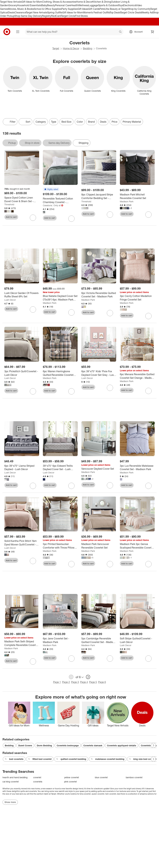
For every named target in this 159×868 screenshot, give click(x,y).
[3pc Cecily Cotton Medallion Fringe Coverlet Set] (137, 298)
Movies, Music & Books (21, 9)
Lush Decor (10, 300)
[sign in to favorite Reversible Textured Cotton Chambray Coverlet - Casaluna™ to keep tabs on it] (71, 219)
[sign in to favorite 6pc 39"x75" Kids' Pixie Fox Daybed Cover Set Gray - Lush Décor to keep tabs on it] (110, 388)
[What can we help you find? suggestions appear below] (74, 32)
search (120, 32)
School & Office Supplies (48, 9)
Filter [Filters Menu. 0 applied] (10, 122)
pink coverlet (70, 782)
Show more (10, 802)
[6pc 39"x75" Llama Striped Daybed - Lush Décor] (22, 468)
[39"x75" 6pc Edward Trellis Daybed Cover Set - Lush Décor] (60, 468)
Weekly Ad (147, 12)
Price (115, 122)
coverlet (37, 777)
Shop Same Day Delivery (28, 16)
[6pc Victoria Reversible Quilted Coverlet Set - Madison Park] (99, 295)
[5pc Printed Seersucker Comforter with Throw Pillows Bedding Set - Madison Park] (60, 546)
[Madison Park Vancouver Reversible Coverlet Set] (99, 546)
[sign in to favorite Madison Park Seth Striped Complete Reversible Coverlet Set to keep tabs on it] (33, 662)
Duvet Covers (25, 745)
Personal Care (63, 5)
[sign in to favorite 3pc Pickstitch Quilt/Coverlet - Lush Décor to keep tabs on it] (33, 391)
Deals (11, 12)
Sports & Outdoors (108, 5)
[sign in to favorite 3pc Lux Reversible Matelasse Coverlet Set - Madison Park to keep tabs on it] (148, 486)
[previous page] (71, 677)
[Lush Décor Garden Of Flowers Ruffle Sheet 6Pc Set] (22, 295)
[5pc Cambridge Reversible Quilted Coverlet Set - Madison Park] (99, 640)
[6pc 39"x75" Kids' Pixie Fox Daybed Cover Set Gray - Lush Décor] (99, 373)
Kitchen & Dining (102, 2)
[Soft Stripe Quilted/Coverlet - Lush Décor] (137, 640)
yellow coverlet (72, 777)
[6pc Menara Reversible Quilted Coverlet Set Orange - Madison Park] (137, 376)
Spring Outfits (55, 12)
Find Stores (81, 16)
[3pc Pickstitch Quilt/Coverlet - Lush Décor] (22, 373)
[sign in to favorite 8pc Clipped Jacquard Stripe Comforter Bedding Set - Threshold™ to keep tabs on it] (110, 215)
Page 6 (102, 682)
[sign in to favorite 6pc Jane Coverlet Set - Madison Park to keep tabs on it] (71, 659)
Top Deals (115, 12)
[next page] (88, 677)
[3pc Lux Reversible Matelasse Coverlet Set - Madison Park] (137, 468)
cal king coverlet (11, 782)
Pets (102, 9)
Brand (91, 122)
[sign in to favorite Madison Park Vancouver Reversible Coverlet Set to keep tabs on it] (110, 564)
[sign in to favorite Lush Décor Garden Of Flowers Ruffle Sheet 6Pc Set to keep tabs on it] (33, 310)
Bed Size (66, 122)
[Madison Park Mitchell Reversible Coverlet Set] (137, 196)
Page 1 (57, 682)
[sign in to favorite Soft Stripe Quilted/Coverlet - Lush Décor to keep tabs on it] (148, 659)
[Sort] (25, 122)
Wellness (83, 5)
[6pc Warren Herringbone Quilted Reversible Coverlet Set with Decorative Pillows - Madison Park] (60, 373)
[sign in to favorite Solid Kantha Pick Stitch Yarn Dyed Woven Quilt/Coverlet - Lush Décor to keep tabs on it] (33, 561)
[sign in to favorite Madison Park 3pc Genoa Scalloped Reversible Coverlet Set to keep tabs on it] (148, 564)
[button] (51, 189)
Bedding (88, 48)
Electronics (129, 5)
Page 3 (75, 682)
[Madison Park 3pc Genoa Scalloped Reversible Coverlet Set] (137, 546)
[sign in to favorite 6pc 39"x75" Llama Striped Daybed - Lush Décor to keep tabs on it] (33, 486)
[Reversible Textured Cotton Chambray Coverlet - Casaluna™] (60, 200)
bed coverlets (14, 759)
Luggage (93, 5)
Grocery (13, 5)
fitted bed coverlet (40, 759)
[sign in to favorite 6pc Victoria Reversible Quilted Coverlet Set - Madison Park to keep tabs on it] (110, 313)
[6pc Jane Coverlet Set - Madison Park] (60, 640)
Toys (121, 5)
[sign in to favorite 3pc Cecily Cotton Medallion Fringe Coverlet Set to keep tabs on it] (148, 316)
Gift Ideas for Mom (32, 2)
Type (54, 122)
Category (41, 122)
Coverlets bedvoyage (68, 745)
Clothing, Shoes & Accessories (59, 2)
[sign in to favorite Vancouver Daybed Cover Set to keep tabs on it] (110, 485)
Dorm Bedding (44, 745)
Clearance (20, 12)
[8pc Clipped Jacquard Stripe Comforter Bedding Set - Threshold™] (99, 196)
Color (80, 122)
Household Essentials (29, 5)
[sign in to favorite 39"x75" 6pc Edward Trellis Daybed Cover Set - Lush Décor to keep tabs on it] (71, 486)
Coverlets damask (93, 745)
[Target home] (7, 32)
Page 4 (84, 682)
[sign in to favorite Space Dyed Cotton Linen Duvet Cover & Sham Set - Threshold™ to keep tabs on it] (33, 218)
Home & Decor (84, 2)
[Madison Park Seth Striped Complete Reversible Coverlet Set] (22, 643)
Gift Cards (94, 9)
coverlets (38, 782)
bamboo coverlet (134, 777)
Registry (47, 16)
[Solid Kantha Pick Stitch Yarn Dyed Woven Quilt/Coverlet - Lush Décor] (22, 543)
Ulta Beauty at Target (116, 9)
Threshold (9, 204)
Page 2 (66, 682)
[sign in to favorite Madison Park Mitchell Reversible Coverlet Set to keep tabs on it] (148, 215)
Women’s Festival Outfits (96, 12)
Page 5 (93, 682)
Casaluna (48, 205)
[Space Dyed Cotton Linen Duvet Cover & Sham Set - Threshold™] (22, 199)
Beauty (51, 5)
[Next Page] (153, 745)
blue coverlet (101, 777)
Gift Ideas (83, 9)
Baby (44, 5)
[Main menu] (18, 32)
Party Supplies (69, 9)
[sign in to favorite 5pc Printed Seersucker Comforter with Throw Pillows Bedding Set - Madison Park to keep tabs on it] (71, 564)
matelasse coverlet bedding (108, 759)
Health (75, 5)
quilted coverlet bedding (71, 759)
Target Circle (68, 16)
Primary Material (132, 122)
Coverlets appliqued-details (122, 745)
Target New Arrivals (11, 2)
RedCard (56, 16)
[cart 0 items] (152, 32)
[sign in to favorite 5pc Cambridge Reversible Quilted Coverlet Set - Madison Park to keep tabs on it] (110, 659)
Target (56, 48)
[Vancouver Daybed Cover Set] (99, 469)
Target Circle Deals (131, 12)
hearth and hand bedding (15, 777)
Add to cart (11, 217)
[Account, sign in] (137, 32)
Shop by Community (139, 9)
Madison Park (127, 201)
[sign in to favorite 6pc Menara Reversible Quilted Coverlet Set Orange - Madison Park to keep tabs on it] (148, 391)
